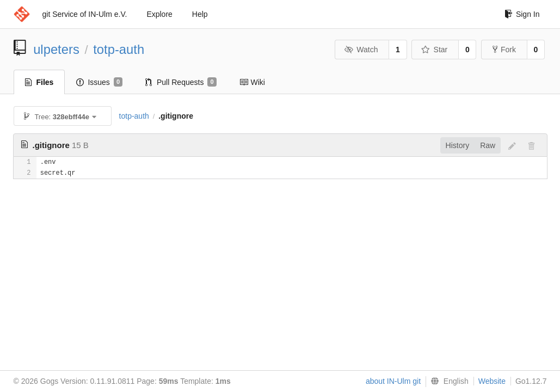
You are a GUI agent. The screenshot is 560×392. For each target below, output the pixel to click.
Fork (504, 50)
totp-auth (119, 49)
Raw (488, 145)
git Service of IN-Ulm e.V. (85, 14)
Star (434, 50)
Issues (99, 82)
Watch (361, 50)
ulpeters (56, 49)
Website (492, 381)
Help (200, 14)
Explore (159, 14)
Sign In (522, 14)
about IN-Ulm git (393, 381)
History (458, 145)
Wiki (252, 82)
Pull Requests (181, 82)
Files (39, 82)
